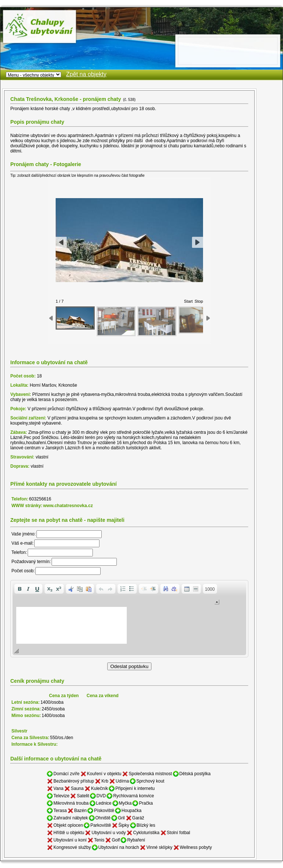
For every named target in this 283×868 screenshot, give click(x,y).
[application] (129, 619)
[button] (20, 589)
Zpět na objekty (86, 74)
